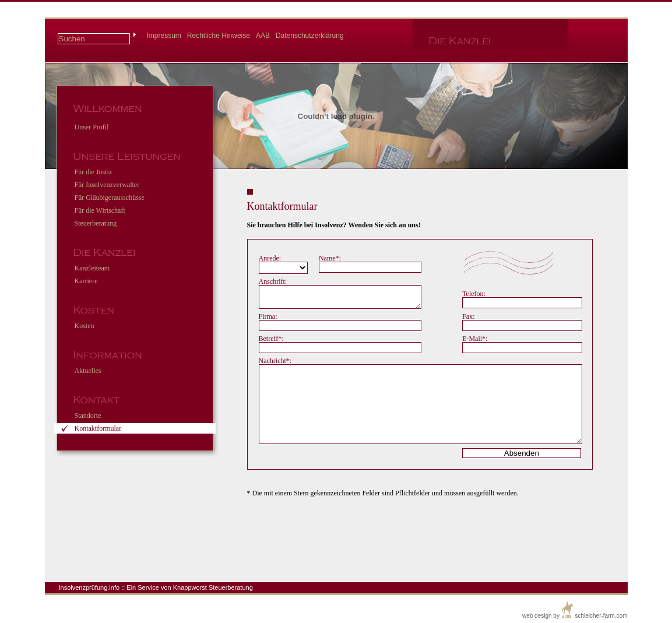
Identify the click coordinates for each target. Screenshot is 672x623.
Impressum (164, 36)
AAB (263, 36)
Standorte (88, 416)
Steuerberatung (96, 223)
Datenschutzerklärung (310, 36)
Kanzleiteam (92, 268)
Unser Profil (92, 127)
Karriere (86, 281)
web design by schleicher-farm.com (575, 610)
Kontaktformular (98, 428)
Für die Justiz (94, 172)
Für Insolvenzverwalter (107, 185)
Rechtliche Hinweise (219, 36)
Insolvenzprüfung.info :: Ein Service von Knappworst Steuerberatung (156, 587)
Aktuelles (88, 371)
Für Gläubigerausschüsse (110, 198)
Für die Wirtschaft (100, 210)
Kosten (85, 326)
